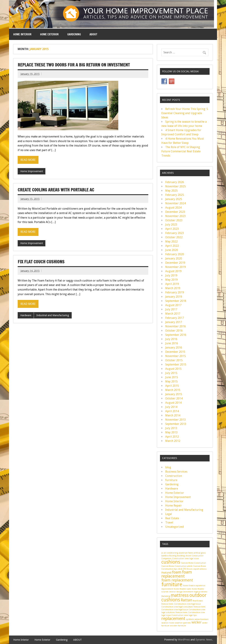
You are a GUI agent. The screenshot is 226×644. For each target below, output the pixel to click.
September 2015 (176, 365)
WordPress (184, 640)
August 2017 (173, 305)
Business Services (176, 472)
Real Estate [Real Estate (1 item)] (198, 601)
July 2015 (171, 373)
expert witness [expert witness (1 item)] (200, 569)
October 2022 (174, 237)
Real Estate (172, 518)
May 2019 (171, 280)
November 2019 (176, 267)
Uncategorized (175, 527)
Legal (169, 514)
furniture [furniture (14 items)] (172, 584)
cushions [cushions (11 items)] (171, 562)
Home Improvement (32, 171)
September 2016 (176, 335)
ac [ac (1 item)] (162, 553)
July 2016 (171, 339)
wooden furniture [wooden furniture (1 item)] (178, 626)
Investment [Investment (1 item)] (188, 592)
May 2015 (171, 381)
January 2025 (174, 199)
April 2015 (172, 386)
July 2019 (171, 275)
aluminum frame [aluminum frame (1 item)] (186, 553)
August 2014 (173, 403)
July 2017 (171, 309)
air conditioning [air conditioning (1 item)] (171, 553)
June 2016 (172, 343)
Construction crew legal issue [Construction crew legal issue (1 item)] (185, 559)
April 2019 (172, 284)
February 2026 (175, 182)
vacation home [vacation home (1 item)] (168, 623)
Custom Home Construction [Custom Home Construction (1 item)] (193, 563)
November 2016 (176, 326)
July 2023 (171, 225)
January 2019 (174, 297)
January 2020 (174, 258)
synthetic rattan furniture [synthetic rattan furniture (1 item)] (197, 619)
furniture (171, 480)
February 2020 (175, 254)
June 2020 (172, 250)
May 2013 (171, 432)
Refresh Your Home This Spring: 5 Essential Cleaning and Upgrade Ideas (185, 113)
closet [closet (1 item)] (188, 556)
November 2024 (176, 203)
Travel (169, 522)
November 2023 (176, 216)
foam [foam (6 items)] (177, 572)
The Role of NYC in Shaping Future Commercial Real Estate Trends (181, 151)
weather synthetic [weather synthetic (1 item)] (183, 623)
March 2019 (173, 288)
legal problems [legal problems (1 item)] (201, 592)
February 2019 (175, 292)
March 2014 (173, 415)
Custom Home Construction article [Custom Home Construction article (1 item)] (177, 566)
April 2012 (172, 437)
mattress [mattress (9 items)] (180, 595)
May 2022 (171, 242)
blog (168, 467)
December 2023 (175, 212)
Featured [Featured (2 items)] (166, 573)
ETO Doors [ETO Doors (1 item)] (188, 569)
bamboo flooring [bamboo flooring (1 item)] (169, 556)
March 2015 (173, 390)
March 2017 (173, 314)
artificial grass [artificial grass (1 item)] (200, 553)
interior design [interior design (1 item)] (176, 592)
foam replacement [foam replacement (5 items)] (177, 580)
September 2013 (176, 424)
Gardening (74, 34)
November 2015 (176, 356)
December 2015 (175, 352)
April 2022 (172, 246)
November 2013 (176, 420)
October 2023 (174, 220)
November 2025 (176, 186)
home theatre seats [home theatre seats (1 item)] (183, 589)
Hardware (26, 315)
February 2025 (175, 195)
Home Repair (174, 506)
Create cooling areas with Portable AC (56, 190)
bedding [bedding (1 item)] (181, 556)
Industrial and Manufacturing (53, 315)
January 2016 (174, 348)
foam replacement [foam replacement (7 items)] (177, 574)
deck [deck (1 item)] (180, 569)
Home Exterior (49, 34)
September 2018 (176, 301)
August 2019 (173, 271)
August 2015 (173, 369)
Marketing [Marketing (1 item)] (166, 596)
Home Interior (22, 34)
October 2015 (174, 360)
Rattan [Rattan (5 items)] (187, 600)
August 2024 (173, 208)
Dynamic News (204, 640)
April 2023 (172, 229)
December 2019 (175, 263)
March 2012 (173, 441)
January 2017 (174, 322)
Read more (28, 160)
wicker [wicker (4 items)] (197, 622)
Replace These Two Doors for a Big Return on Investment (74, 65)
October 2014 (174, 398)
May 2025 (171, 191)
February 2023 (175, 233)
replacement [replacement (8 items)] (173, 618)
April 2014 (172, 411)
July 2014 (171, 407)
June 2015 (172, 377)
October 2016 (174, 331)
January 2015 (174, 394)
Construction (174, 476)
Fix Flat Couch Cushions (41, 262)
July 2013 (171, 428)
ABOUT (93, 34)
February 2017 (175, 318)
